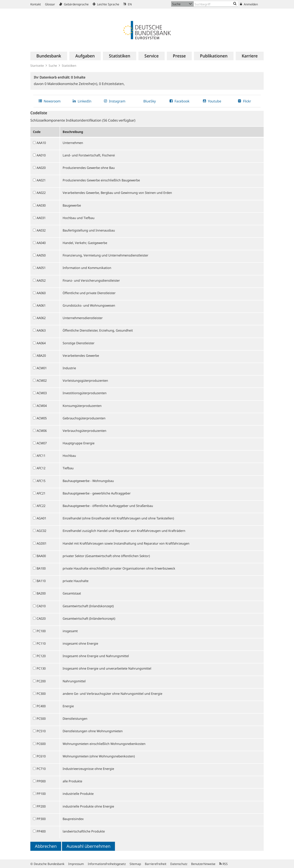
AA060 (41, 293)
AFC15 (41, 481)
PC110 (41, 643)
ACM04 (42, 406)
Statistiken (69, 66)
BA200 (41, 593)
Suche (53, 66)
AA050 (41, 255)
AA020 (41, 168)
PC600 (41, 744)
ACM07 (42, 443)
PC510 (41, 731)
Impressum (76, 864)
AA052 (41, 280)
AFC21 (41, 493)
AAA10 (41, 143)
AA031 (41, 218)
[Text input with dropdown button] (216, 4)
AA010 (41, 155)
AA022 (41, 193)
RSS (224, 864)
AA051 (41, 268)
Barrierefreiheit (156, 864)
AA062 (41, 318)
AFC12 (41, 468)
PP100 (41, 794)
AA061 (41, 305)
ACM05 (42, 418)
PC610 (41, 756)
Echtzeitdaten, (112, 84)
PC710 (41, 769)
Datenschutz (179, 864)
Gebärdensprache (74, 4)
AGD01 (42, 543)
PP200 (41, 806)
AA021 (41, 180)
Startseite (37, 66)
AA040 (41, 243)
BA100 (41, 568)
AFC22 (41, 506)
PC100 (41, 631)
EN (128, 4)
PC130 (41, 668)
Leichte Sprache (106, 4)
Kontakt (36, 4)
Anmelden (249, 4)
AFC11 (41, 456)
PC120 (41, 656)
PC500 (41, 718)
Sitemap (135, 864)
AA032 (41, 230)
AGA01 (41, 518)
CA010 (41, 606)
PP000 (41, 781)
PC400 (41, 706)
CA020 (41, 618)
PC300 (41, 693)
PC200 (41, 681)
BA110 (41, 581)
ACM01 (42, 368)
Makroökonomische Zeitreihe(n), (72, 84)
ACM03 (42, 393)
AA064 (41, 343)
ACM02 (42, 380)
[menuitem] (49, 56)
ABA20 (41, 355)
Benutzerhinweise (203, 864)
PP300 (41, 819)
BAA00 (41, 556)
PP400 (41, 831)
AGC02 (41, 531)
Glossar (50, 4)
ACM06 (42, 431)
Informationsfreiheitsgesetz (107, 864)
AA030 (41, 205)
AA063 (41, 330)
